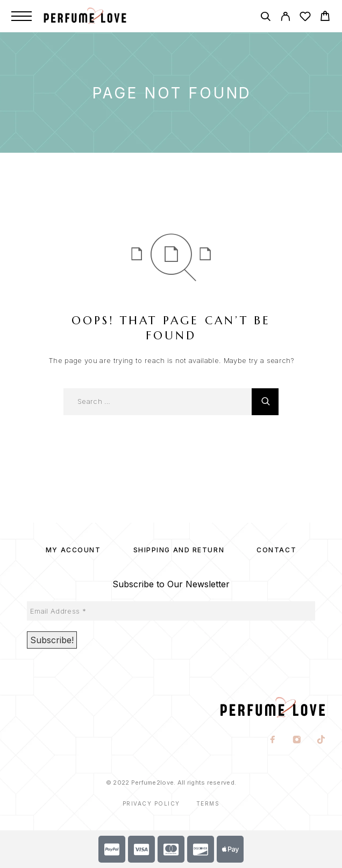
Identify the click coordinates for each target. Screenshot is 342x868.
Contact (276, 550)
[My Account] (285, 18)
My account (73, 550)
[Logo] (96, 16)
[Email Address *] (171, 611)
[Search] (265, 18)
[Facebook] (273, 741)
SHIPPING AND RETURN (179, 550)
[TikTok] (321, 741)
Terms (208, 803)
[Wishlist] (305, 18)
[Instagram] (297, 741)
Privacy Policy (151, 803)
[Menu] (22, 16)
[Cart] (325, 17)
